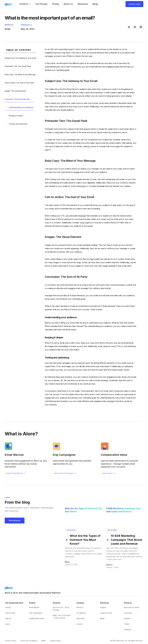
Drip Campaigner (36, 613)
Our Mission (81, 613)
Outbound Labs (106, 613)
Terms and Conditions (29, 641)
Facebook (128, 613)
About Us (68, 4)
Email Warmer (34, 607)
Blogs (95, 4)
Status (44, 641)
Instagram (128, 629)
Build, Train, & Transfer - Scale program (62, 617)
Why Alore (81, 618)
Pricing (55, 4)
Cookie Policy (55, 641)
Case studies (10, 613)
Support (103, 607)
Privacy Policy (11, 641)
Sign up (8, 618)
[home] (8, 4)
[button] (26, 4)
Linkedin (127, 618)
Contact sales (134, 4)
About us (80, 607)
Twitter (127, 624)
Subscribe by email (131, 607)
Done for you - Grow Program (61, 609)
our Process (41, 4)
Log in (8, 624)
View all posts (15, 520)
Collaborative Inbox (37, 618)
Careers (80, 624)
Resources (83, 4)
